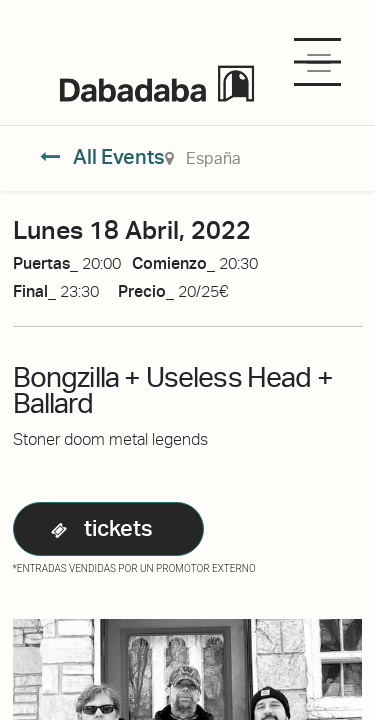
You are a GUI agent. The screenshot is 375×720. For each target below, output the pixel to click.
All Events (102, 157)
